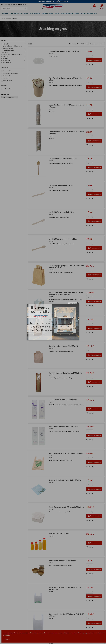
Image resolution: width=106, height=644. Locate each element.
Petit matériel (7, 62)
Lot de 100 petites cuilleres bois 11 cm (63, 159)
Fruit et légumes (8, 48)
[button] (89, 13)
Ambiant (7, 89)
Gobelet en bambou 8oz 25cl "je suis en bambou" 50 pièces (67, 133)
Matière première (8, 50)
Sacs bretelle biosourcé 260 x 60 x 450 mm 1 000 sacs (66, 454)
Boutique (5, 56)
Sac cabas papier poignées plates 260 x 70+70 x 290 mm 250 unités (66, 267)
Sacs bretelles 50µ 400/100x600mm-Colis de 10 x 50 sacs (66, 615)
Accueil (4, 40)
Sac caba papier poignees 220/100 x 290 (63, 346)
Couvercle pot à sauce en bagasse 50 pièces (65, 51)
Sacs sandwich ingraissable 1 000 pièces (64, 426)
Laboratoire (6, 60)
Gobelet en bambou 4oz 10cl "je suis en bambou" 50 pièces (67, 106)
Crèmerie (5, 44)
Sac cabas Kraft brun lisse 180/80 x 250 (63, 319)
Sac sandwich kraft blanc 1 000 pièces (63, 400)
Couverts (7, 71)
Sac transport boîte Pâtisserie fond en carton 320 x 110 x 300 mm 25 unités (66, 294)
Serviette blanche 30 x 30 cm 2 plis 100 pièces (65, 480)
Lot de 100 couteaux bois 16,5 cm (61, 185)
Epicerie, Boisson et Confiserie (12, 46)
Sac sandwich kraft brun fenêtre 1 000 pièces (65, 373)
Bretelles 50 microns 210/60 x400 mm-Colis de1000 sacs (65, 588)
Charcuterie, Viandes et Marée (12, 54)
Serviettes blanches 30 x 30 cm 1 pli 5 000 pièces (66, 507)
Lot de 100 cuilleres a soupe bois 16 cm (63, 239)
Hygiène (5, 58)
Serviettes (8, 81)
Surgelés (5, 52)
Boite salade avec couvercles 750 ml (62, 561)
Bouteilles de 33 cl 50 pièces (59, 534)
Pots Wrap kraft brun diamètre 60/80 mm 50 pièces (65, 79)
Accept (7, 639)
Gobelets (7, 76)
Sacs (6, 78)
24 (102, 44)
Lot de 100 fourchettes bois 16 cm (61, 212)
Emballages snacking (11, 73)
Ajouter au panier (94, 60)
